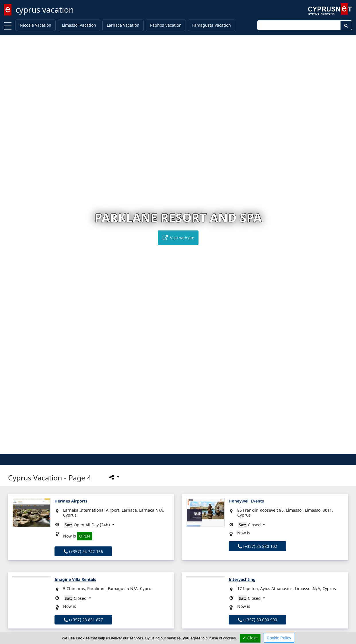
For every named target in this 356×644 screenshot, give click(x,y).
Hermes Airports (71, 501)
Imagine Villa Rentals (75, 579)
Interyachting (242, 579)
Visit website (178, 238)
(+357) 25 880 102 (257, 546)
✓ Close (250, 638)
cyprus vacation (45, 9)
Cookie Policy (279, 638)
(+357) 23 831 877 (83, 620)
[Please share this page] (114, 477)
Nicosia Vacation (36, 25)
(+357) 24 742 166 (83, 551)
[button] (166, 448)
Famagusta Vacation (212, 25)
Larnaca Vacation (123, 25)
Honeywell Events (246, 501)
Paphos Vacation (166, 25)
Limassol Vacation (79, 25)
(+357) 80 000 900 (257, 620)
